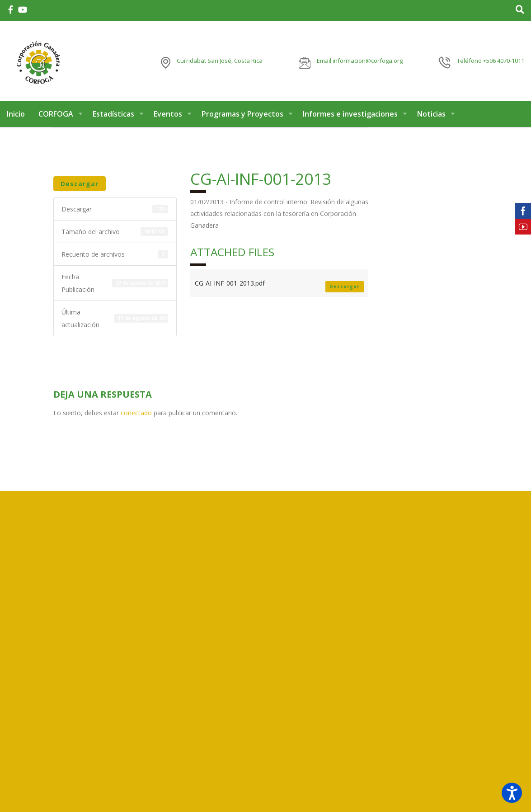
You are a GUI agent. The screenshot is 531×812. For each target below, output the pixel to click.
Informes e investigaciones (350, 117)
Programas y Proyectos (242, 117)
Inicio (16, 117)
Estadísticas (113, 117)
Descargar (80, 186)
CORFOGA (56, 117)
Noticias (431, 117)
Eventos (168, 117)
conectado (136, 415)
